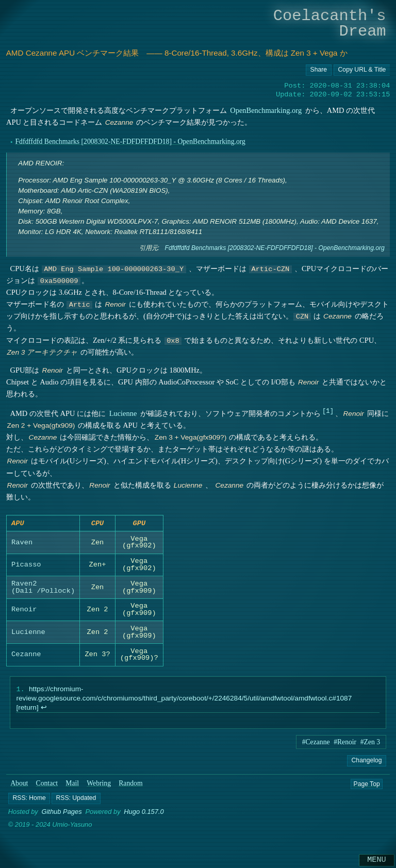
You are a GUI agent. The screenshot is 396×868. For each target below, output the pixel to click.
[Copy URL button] (319, 70)
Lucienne (123, 413)
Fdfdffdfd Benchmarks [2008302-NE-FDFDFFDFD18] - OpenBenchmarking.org (130, 141)
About (19, 786)
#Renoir (345, 745)
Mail (72, 786)
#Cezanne (316, 745)
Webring (99, 786)
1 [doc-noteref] (328, 411)
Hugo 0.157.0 (144, 815)
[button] (29, 802)
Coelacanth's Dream (330, 23)
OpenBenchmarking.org (266, 110)
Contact (47, 786)
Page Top (366, 787)
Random (130, 786)
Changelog (366, 763)
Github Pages (61, 815)
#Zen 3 (370, 745)
